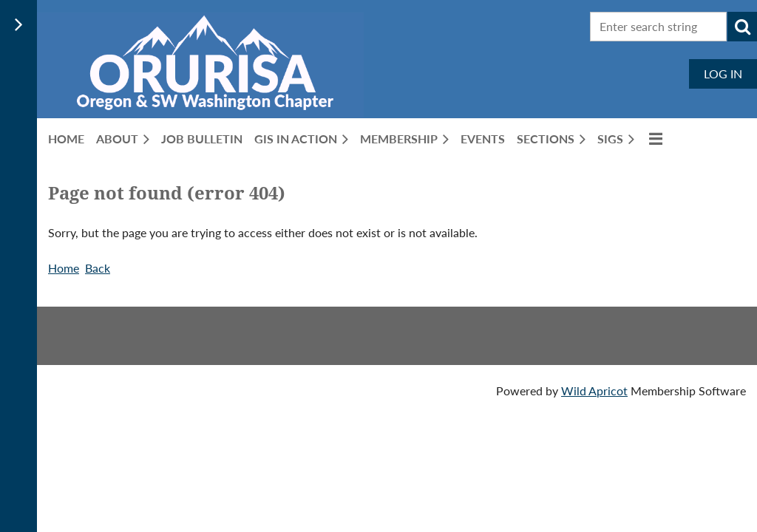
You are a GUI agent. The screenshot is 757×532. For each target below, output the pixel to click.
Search (742, 27)
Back (98, 268)
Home (64, 268)
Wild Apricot (594, 391)
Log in (723, 74)
